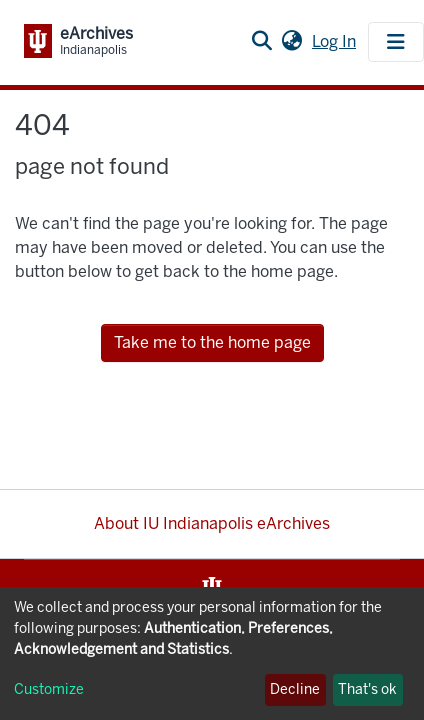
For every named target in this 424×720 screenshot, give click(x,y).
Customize (49, 689)
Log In (336, 41)
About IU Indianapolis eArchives (212, 523)
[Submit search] (261, 42)
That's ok (367, 689)
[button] (291, 42)
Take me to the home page (212, 342)
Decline (295, 689)
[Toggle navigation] (396, 42)
